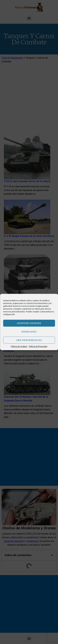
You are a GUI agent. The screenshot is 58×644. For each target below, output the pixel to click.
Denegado (29, 332)
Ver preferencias (29, 340)
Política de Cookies (19, 346)
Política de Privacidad (38, 346)
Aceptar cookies (29, 323)
